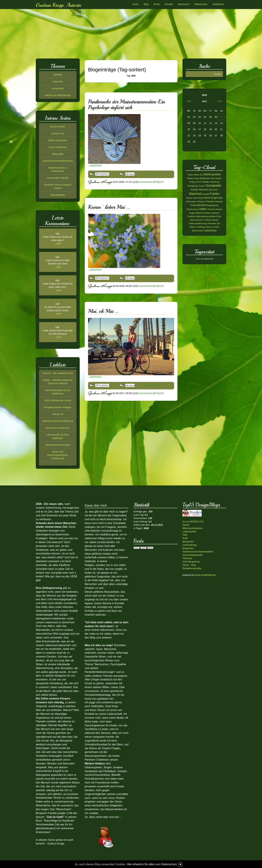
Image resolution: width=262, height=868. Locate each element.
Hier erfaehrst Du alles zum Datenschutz (152, 864)
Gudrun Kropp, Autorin (58, 5)
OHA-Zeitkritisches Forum (58, 400)
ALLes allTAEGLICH (193, 522)
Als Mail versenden (154, 174)
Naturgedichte (58, 195)
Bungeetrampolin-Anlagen (58, 407)
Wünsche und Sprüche (58, 428)
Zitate (198, 259)
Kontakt (169, 4)
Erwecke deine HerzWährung (58, 421)
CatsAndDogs (190, 545)
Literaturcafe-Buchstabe (58, 445)
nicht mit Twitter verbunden (122, 174)
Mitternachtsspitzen (193, 528)
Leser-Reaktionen (58, 147)
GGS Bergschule (191, 562)
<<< (189, 101)
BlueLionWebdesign (206, 575)
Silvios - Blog (189, 565)
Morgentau (188, 548)
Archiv (157, 4)
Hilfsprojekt (58, 154)
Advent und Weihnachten (58, 95)
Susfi (185, 538)
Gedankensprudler (192, 568)
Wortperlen (188, 542)
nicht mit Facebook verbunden (92, 174)
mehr (59, 244)
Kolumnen (58, 82)
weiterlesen (96, 166)
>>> (219, 101)
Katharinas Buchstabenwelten (198, 552)
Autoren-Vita (58, 133)
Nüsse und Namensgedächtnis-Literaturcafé (58, 455)
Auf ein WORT (58, 127)
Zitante (186, 525)
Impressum (184, 4)
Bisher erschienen (58, 140)
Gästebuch (218, 4)
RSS (156, 182)
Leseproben (58, 88)
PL (163, 182)
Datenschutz (201, 4)
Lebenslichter (189, 532)
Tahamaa (187, 558)
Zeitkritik (58, 75)
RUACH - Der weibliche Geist (58, 373)
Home (135, 4)
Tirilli (185, 535)
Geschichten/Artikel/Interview (58, 161)
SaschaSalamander (193, 555)
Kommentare (146, 182)
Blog (146, 4)
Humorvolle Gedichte (58, 178)
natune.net (58, 414)
